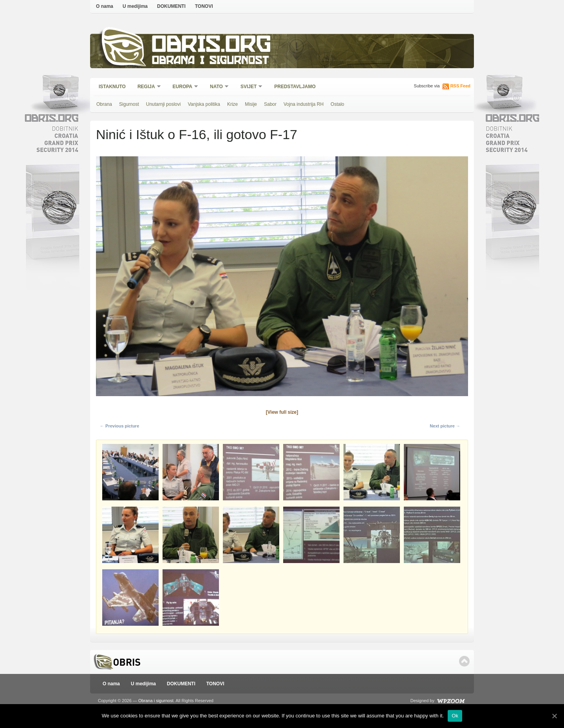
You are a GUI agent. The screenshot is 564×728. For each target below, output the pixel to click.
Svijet (249, 87)
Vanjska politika (204, 104)
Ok (455, 716)
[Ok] (554, 716)
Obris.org (212, 46)
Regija (147, 87)
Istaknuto (112, 87)
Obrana (104, 104)
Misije (251, 104)
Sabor (270, 104)
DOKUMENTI (171, 6)
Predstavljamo (295, 87)
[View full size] (282, 412)
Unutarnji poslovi (164, 104)
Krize (232, 104)
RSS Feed (460, 86)
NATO (217, 87)
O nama (105, 6)
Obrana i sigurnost (210, 61)
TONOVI (204, 6)
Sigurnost (129, 104)
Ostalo (337, 104)
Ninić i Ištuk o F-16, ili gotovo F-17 (197, 134)
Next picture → (445, 426)
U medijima (135, 6)
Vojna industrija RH (304, 104)
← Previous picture (119, 426)
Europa (183, 87)
